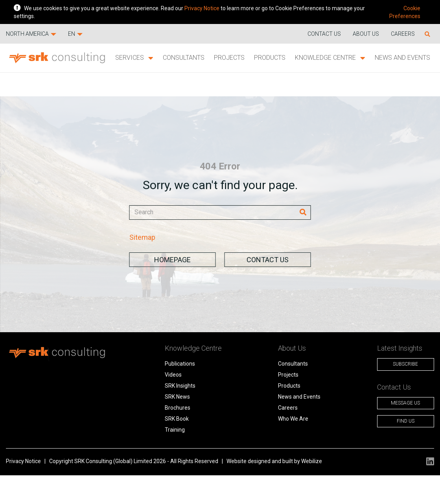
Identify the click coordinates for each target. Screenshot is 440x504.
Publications (180, 364)
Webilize (312, 461)
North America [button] (31, 34)
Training (175, 430)
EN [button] (75, 34)
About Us (366, 34)
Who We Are (293, 419)
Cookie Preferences (405, 12)
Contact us (324, 34)
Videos (173, 375)
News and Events (402, 58)
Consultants (184, 58)
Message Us (405, 403)
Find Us (406, 421)
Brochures (178, 408)
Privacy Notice (202, 8)
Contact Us (268, 260)
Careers (403, 34)
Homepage (172, 260)
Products (270, 58)
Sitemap (142, 237)
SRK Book (177, 419)
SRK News (177, 397)
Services (134, 58)
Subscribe (405, 364)
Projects (229, 58)
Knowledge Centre (330, 58)
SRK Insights (180, 386)
